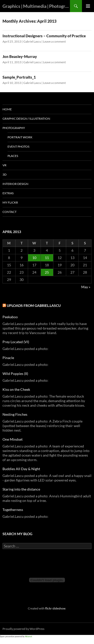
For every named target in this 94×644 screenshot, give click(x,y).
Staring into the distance (21, 489)
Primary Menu (88, 6)
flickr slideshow (55, 608)
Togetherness (13, 510)
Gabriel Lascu (32, 41)
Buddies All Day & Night (21, 469)
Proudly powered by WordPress (23, 629)
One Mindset (13, 439)
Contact (10, 212)
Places (13, 156)
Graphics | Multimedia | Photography (36, 6)
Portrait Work (20, 137)
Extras (8, 193)
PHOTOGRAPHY (14, 128)
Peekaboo (10, 317)
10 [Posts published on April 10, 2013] (34, 258)
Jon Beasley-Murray (20, 56)
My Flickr (10, 202)
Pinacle (8, 358)
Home (7, 109)
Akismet (29, 636)
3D (5, 174)
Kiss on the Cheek (16, 389)
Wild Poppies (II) (15, 374)
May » (86, 287)
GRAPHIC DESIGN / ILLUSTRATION (26, 119)
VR (5, 165)
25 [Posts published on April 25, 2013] (47, 272)
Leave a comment (54, 41)
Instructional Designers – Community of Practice (44, 36)
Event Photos (18, 147)
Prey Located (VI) (16, 342)
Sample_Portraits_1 (19, 77)
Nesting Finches (15, 414)
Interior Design (15, 184)
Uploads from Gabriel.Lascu (34, 305)
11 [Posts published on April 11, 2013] (47, 258)
